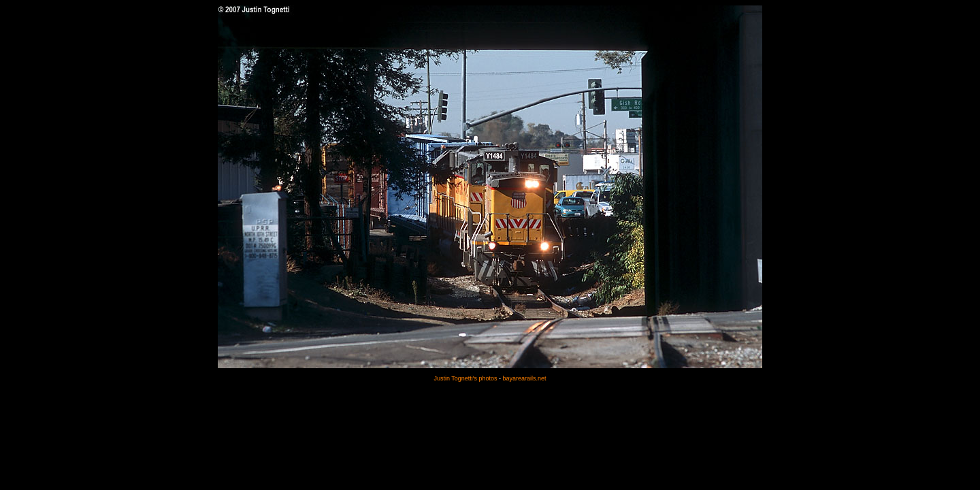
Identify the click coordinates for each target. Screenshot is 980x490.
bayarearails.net (525, 378)
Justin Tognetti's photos (465, 378)
